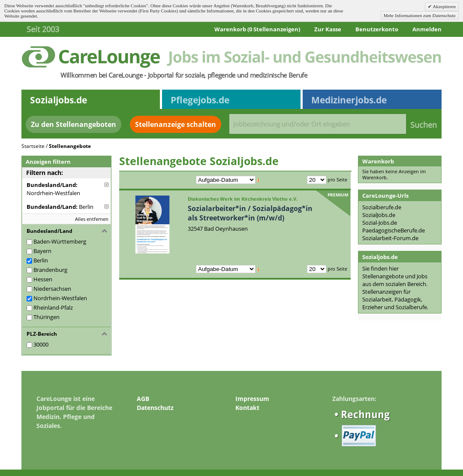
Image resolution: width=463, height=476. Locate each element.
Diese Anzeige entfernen (107, 185)
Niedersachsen (52, 289)
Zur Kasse (328, 29)
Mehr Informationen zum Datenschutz (420, 15)
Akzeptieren (444, 6)
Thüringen (47, 317)
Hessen (43, 279)
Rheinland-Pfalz (53, 307)
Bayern (42, 251)
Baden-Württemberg (60, 241)
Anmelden (427, 29)
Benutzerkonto (377, 29)
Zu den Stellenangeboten (74, 124)
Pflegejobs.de (200, 100)
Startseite (33, 146)
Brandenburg (50, 270)
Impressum (252, 399)
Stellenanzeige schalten (176, 124)
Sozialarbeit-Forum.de (390, 238)
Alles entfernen (92, 219)
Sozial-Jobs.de (380, 223)
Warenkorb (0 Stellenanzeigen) (257, 29)
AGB (143, 399)
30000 (41, 344)
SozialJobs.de (379, 215)
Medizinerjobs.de (349, 100)
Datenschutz (155, 408)
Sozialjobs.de (59, 100)
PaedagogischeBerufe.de (394, 230)
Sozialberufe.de (382, 207)
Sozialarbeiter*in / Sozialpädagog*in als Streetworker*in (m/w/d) (250, 213)
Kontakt (247, 408)
